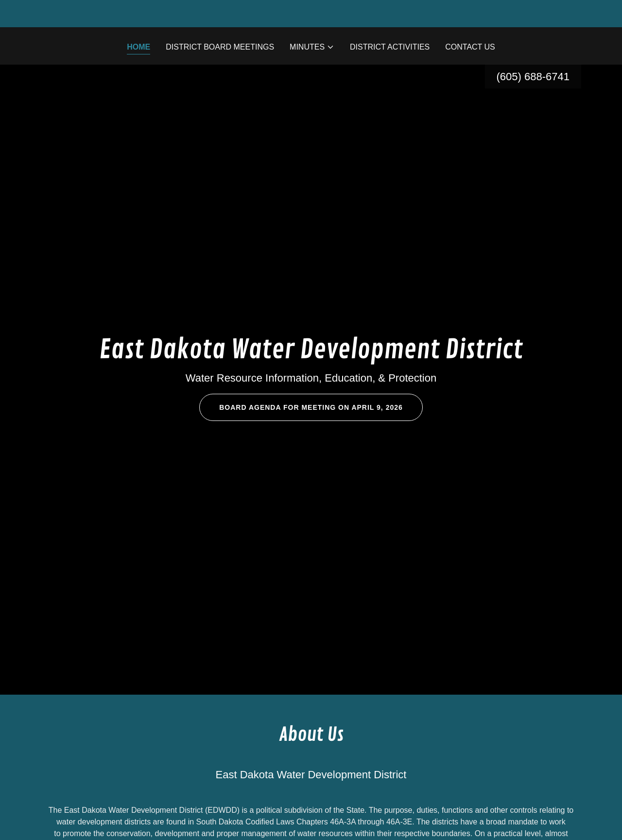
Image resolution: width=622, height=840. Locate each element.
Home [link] (138, 47)
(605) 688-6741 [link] (533, 77)
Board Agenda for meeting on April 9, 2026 (311, 407)
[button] (312, 47)
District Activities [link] (390, 47)
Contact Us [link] (470, 47)
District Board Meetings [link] (220, 47)
